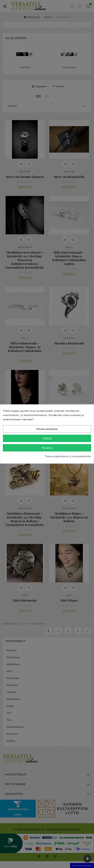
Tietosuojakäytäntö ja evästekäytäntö (68, 456)
